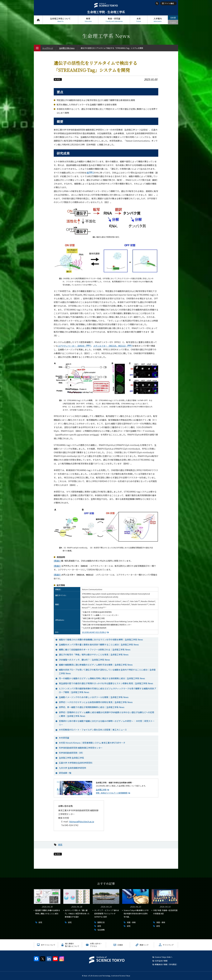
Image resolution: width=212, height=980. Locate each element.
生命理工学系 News (67, 48)
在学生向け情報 (161, 961)
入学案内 (158, 20)
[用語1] (57, 561)
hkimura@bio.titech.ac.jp (82, 822)
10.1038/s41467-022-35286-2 (96, 632)
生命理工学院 (101, 790)
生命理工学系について (60, 20)
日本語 (173, 18)
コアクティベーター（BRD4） (74, 346)
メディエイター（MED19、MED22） (113, 346)
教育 (88, 20)
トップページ (38, 20)
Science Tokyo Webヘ (164, 957)
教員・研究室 (114, 20)
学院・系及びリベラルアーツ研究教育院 (112, 793)
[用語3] (57, 575)
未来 (139, 20)
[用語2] (57, 566)
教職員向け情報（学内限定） (167, 964)
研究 (60, 845)
